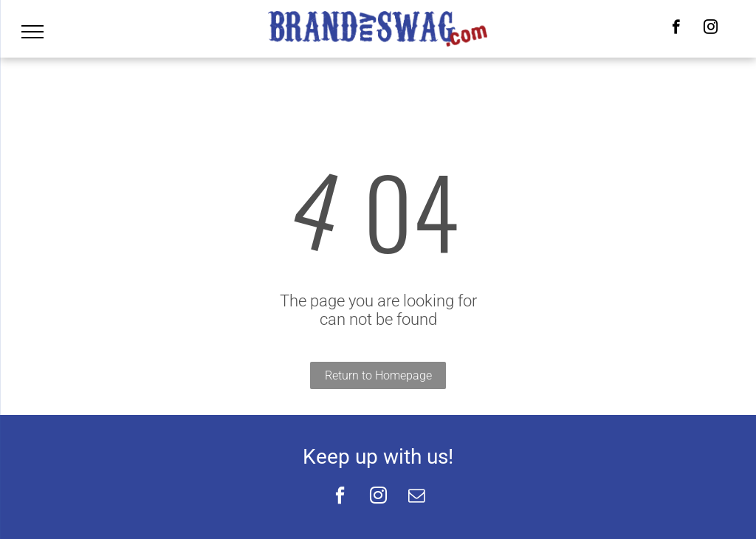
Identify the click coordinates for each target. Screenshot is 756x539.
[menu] (32, 32)
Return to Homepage (378, 375)
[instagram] (711, 29)
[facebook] (676, 29)
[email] (416, 497)
